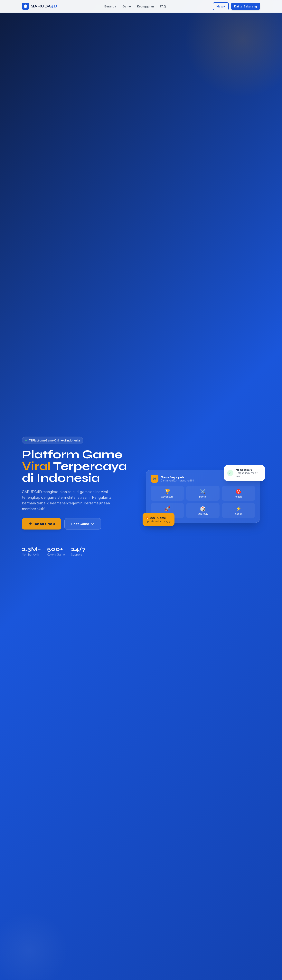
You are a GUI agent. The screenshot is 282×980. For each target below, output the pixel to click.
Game (127, 6)
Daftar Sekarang (246, 6)
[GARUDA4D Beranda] (40, 6)
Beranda (110, 6)
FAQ (163, 6)
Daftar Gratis (42, 525)
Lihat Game (83, 525)
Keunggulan (145, 6)
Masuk (221, 6)
